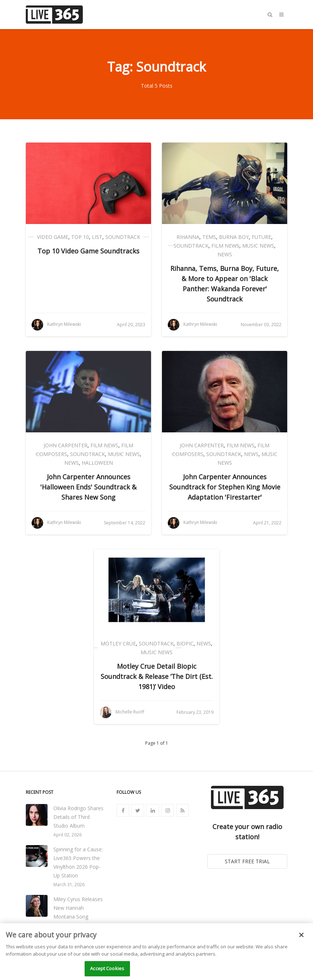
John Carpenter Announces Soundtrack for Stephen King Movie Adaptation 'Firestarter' (225, 487)
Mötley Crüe (118, 643)
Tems (209, 237)
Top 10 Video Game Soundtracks (88, 251)
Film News (225, 246)
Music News (258, 246)
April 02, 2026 (68, 835)
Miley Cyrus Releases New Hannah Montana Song (78, 908)
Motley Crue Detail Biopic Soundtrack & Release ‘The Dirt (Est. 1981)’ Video (157, 676)
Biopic (185, 643)
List (97, 237)
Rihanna (188, 237)
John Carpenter (66, 445)
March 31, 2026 (69, 885)
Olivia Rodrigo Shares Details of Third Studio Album (78, 817)
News (225, 254)
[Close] (301, 935)
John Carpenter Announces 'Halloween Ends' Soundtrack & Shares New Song (88, 487)
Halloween (97, 463)
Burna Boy (234, 237)
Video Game (53, 237)
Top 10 (80, 237)
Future (261, 237)
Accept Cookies (107, 968)
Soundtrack (123, 237)
